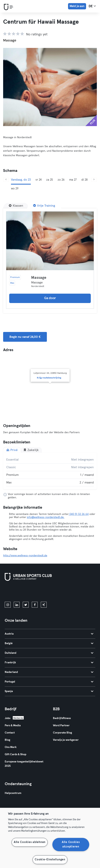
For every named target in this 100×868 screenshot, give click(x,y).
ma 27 (73, 180)
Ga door (50, 298)
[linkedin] (17, 605)
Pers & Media (13, 725)
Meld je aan (77, 6)
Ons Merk (11, 747)
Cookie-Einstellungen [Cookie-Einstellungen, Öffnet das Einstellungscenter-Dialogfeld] (50, 860)
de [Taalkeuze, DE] (92, 6)
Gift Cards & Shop (15, 754)
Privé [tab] (12, 450)
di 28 (85, 180)
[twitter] (26, 605)
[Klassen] (16, 206)
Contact (10, 733)
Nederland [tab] (49, 672)
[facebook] (35, 605)
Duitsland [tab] (49, 653)
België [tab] (49, 643)
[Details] (50, 241)
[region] (50, 838)
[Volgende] (94, 180)
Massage (39, 278)
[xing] (44, 605)
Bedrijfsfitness (62, 718)
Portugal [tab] (49, 682)
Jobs (8, 718)
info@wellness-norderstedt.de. (46, 517)
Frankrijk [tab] (49, 663)
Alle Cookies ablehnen (30, 842)
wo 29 (15, 189)
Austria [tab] (49, 634)
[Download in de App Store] (18, 592)
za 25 (50, 180)
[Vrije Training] (44, 206)
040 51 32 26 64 (79, 514)
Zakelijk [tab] (31, 450)
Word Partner (61, 725)
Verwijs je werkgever (66, 740)
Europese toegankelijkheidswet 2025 (24, 764)
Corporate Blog (62, 733)
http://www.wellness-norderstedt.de (25, 556)
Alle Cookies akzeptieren (71, 844)
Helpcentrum (13, 793)
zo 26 (61, 180)
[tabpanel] (50, 471)
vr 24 (39, 180)
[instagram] (8, 605)
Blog (7, 740)
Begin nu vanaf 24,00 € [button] (25, 337)
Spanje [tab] (49, 691)
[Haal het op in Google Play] (47, 592)
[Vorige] (6, 180)
